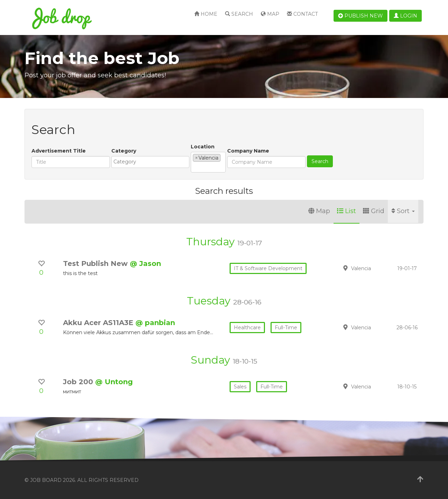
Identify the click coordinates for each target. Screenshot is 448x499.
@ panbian (155, 323)
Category (124, 151)
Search (239, 14)
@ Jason (145, 263)
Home (206, 14)
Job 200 (79, 382)
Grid (374, 211)
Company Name (248, 151)
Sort (403, 211)
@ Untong (114, 382)
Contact (302, 14)
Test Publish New (96, 263)
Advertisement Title (59, 151)
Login (405, 16)
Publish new (360, 16)
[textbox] (152, 162)
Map (270, 14)
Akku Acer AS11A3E (99, 323)
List (346, 211)
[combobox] (150, 162)
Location (203, 147)
